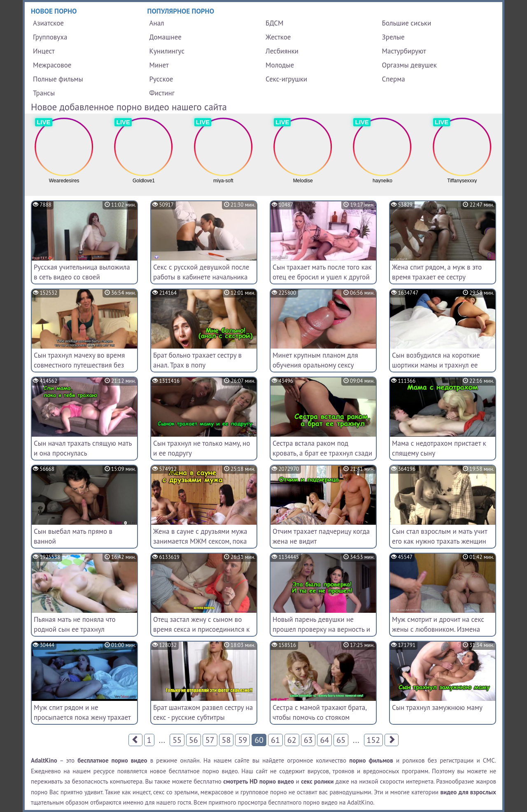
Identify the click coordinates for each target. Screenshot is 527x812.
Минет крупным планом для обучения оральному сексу (315, 360)
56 (194, 740)
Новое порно (54, 11)
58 (226, 740)
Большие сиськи (407, 23)
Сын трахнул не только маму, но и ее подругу (202, 448)
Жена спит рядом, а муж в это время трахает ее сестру (437, 272)
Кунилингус (167, 51)
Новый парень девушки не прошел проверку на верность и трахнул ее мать (321, 629)
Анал (157, 23)
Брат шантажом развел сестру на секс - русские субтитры (203, 712)
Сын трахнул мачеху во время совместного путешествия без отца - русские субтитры (79, 365)
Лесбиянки (282, 51)
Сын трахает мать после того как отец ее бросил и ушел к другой (322, 272)
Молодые (280, 65)
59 (243, 740)
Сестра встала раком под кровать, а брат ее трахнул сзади (322, 448)
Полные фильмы (58, 79)
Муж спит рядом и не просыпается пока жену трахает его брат (82, 717)
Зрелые (393, 37)
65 (341, 740)
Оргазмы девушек (409, 65)
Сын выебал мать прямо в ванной (73, 536)
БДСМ (275, 23)
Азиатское (48, 23)
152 (374, 740)
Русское (161, 79)
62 (292, 740)
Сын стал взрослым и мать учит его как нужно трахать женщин (440, 536)
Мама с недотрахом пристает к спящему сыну (439, 448)
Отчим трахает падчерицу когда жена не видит (321, 536)
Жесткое (278, 37)
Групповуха (50, 37)
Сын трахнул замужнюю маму (437, 707)
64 (324, 740)
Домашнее (166, 37)
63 (308, 740)
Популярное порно (181, 11)
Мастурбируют (404, 51)
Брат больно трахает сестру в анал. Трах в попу (197, 360)
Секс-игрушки (286, 79)
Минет (159, 65)
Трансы (44, 93)
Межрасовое (52, 65)
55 (177, 740)
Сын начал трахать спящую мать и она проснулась (83, 448)
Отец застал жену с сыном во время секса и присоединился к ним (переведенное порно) (201, 629)
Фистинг (162, 93)
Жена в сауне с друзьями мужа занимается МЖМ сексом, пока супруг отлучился (200, 541)
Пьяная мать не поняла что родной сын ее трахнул (75, 624)
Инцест (44, 51)
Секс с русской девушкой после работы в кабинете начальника (201, 272)
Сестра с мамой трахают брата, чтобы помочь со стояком (319, 712)
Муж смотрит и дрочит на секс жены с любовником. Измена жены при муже (438, 629)
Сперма (394, 79)
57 (210, 740)
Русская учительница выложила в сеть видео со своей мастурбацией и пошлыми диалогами (82, 282)
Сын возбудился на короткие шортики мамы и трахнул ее (436, 360)
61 (275, 740)
